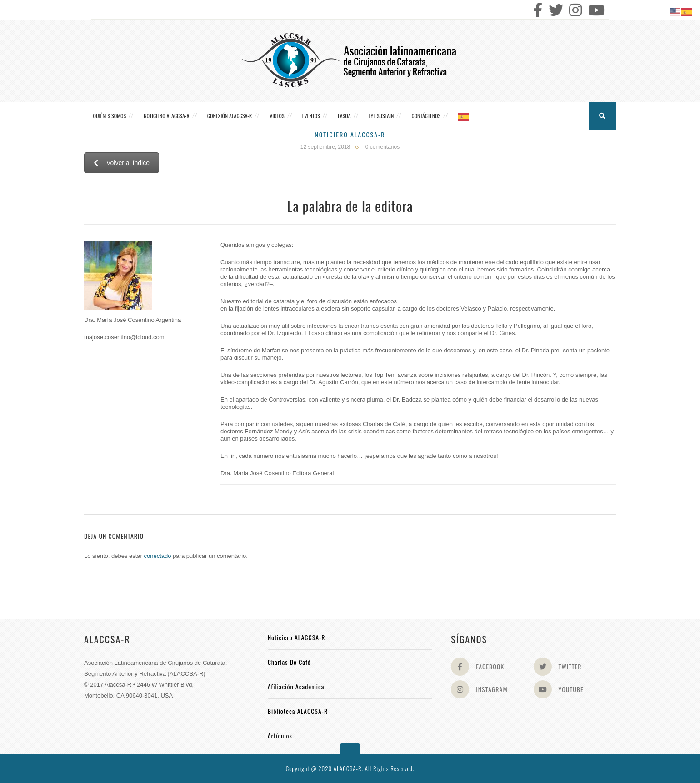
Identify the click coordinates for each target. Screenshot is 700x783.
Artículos (280, 735)
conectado (158, 556)
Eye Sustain (381, 116)
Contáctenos (426, 116)
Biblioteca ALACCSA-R (298, 711)
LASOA (344, 116)
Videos (277, 116)
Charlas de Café (289, 662)
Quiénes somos (110, 116)
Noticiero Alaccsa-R (350, 134)
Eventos (311, 116)
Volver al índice (122, 163)
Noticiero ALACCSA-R (166, 116)
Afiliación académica (296, 686)
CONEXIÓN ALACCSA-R (230, 116)
